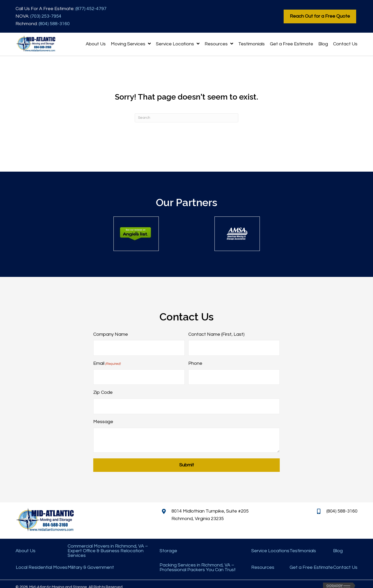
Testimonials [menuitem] (303, 545)
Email (107, 362)
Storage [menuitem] (168, 545)
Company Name (111, 334)
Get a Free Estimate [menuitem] (311, 561)
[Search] (187, 118)
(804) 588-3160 (54, 24)
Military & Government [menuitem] (91, 561)
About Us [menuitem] (26, 545)
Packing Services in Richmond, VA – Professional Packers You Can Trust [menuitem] (198, 561)
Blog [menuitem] (338, 545)
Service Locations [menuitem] (270, 545)
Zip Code (103, 388)
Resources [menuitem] (263, 561)
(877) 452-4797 (91, 9)
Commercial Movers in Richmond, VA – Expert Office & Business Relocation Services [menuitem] (108, 545)
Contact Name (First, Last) (216, 334)
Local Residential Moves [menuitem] (42, 561)
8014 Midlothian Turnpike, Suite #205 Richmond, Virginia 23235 (210, 509)
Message (103, 415)
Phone (195, 361)
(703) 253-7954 (46, 16)
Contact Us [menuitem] (345, 561)
